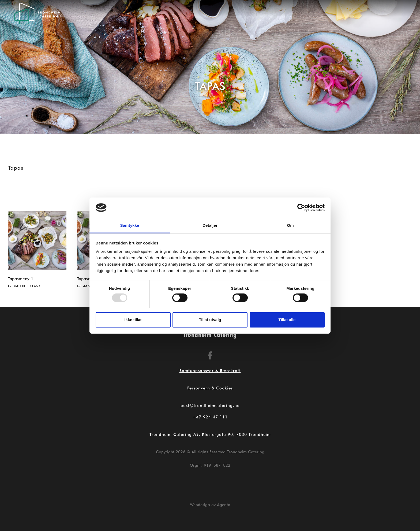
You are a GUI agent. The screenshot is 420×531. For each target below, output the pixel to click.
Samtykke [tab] (130, 225)
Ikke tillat (133, 320)
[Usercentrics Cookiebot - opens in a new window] (301, 208)
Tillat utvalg (210, 320)
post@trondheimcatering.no (210, 406)
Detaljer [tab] (210, 225)
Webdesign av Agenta (210, 505)
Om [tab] (290, 225)
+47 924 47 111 (210, 417)
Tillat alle (287, 320)
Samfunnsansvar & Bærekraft (210, 371)
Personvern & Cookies (210, 388)
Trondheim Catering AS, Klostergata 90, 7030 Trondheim (210, 435)
